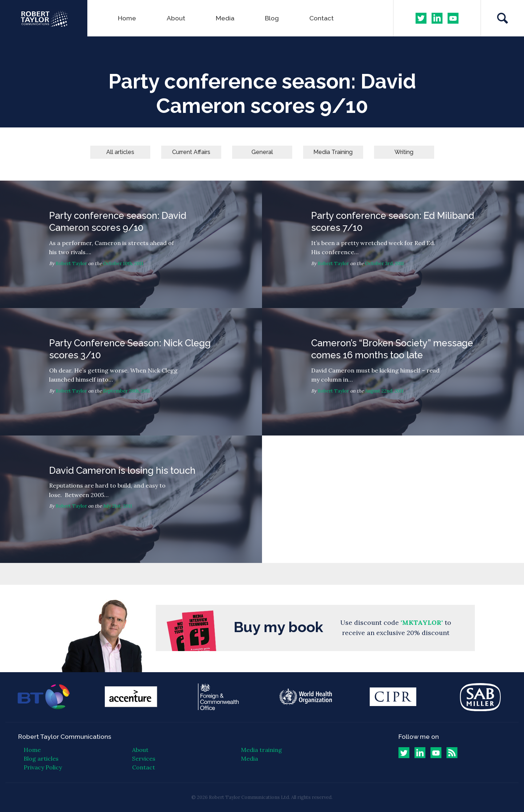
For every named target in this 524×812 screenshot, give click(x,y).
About (176, 18)
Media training (261, 750)
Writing (404, 152)
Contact (321, 18)
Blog (272, 18)
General (262, 152)
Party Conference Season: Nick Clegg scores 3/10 (131, 372)
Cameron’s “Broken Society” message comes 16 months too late (393, 372)
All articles (120, 152)
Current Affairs (191, 152)
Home (127, 18)
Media (225, 18)
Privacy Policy (43, 767)
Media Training (333, 152)
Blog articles (41, 758)
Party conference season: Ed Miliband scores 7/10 (393, 244)
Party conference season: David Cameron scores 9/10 (131, 244)
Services (144, 758)
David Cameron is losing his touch (131, 499)
